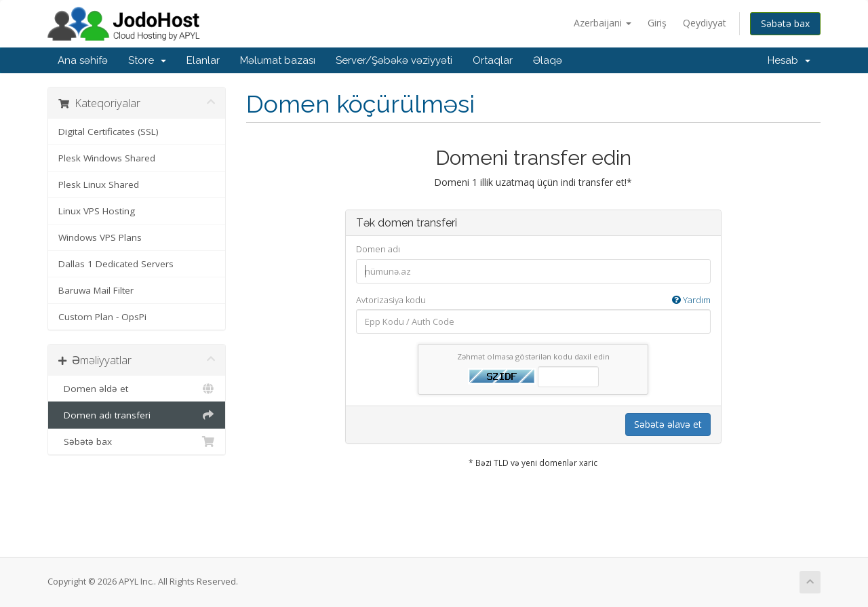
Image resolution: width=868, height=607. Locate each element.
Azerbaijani (603, 23)
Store (147, 60)
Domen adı (378, 249)
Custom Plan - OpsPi (102, 317)
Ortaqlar (493, 60)
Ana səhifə (83, 60)
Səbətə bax (785, 23)
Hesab (789, 60)
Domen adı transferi (137, 415)
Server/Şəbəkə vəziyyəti (394, 60)
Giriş (657, 23)
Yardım (691, 300)
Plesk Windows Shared (107, 158)
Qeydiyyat (705, 23)
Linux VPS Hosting (97, 211)
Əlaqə (548, 60)
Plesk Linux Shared (99, 184)
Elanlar (203, 60)
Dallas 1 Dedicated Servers (116, 264)
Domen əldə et (137, 389)
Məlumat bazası (278, 60)
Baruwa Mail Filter (96, 290)
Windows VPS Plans (100, 237)
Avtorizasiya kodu (533, 300)
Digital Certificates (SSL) (108, 132)
